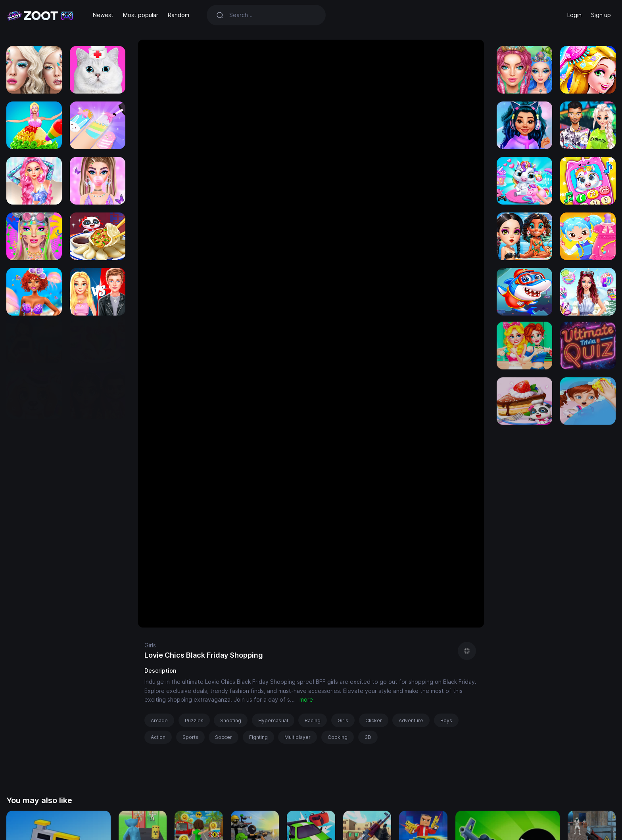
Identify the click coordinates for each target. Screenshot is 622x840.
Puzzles (194, 720)
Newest (103, 15)
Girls (150, 645)
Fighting (258, 737)
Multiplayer (298, 737)
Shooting (231, 720)
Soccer (224, 737)
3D (368, 737)
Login (574, 15)
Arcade (159, 720)
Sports (190, 737)
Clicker (374, 720)
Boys (446, 720)
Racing (313, 720)
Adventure (411, 720)
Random (179, 15)
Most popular (141, 15)
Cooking (338, 737)
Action (158, 737)
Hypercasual (273, 720)
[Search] (273, 15)
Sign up (601, 15)
